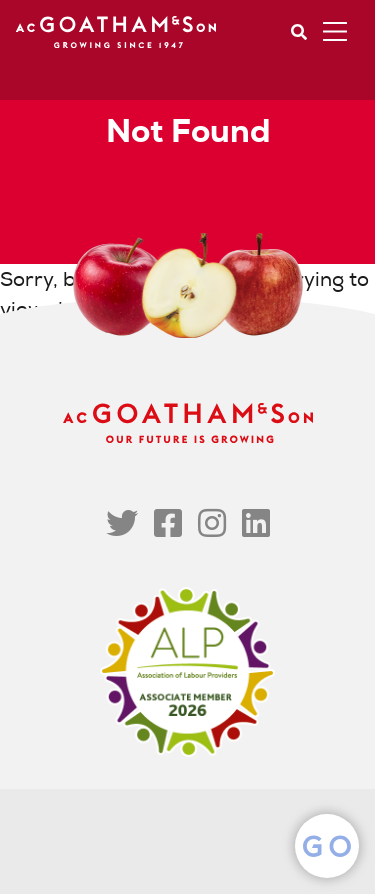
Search (299, 32)
